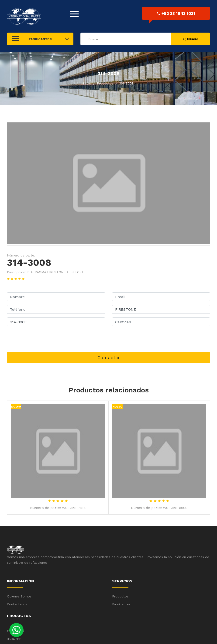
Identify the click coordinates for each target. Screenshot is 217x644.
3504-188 (14, 639)
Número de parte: (21, 255)
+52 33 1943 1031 (176, 13)
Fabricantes (121, 604)
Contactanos (17, 604)
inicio (87, 83)
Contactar (109, 357)
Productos (120, 596)
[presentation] (42, 339)
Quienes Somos (19, 596)
